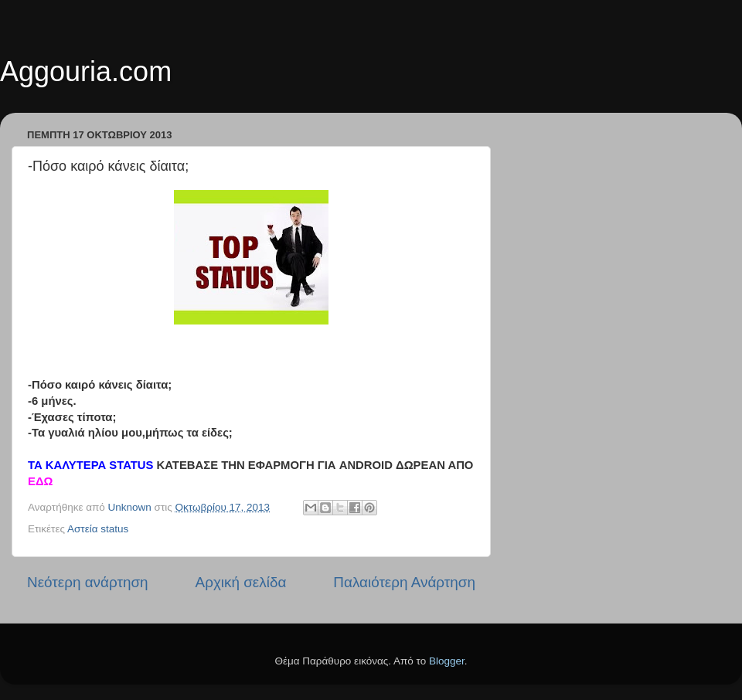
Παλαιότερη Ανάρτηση (404, 582)
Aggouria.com (86, 71)
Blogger (447, 661)
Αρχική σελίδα (241, 582)
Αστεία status (98, 529)
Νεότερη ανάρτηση (88, 582)
